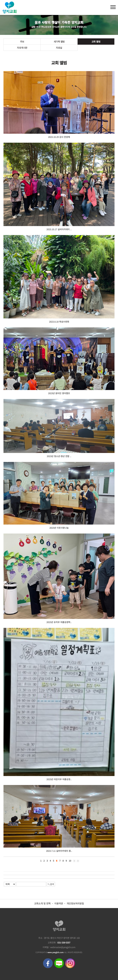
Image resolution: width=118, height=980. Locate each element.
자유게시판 (22, 48)
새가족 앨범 (59, 42)
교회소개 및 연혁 (42, 903)
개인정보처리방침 (75, 903)
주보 (22, 42)
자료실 (59, 48)
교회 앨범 (96, 42)
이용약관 (59, 903)
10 (70, 861)
